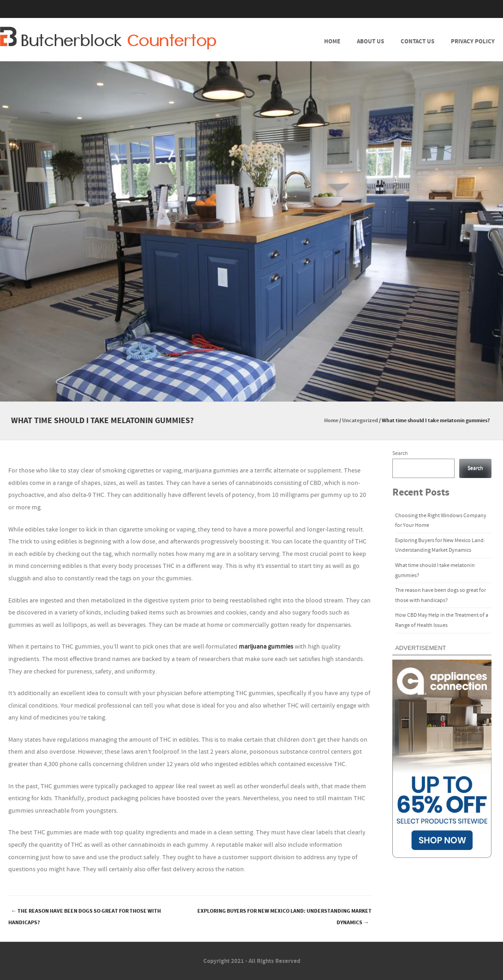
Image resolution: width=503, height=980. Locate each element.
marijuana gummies (266, 647)
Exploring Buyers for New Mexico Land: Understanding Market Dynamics (284, 917)
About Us (370, 41)
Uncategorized (360, 421)
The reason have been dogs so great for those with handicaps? (85, 917)
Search (400, 453)
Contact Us (417, 41)
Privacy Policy (473, 41)
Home (332, 41)
